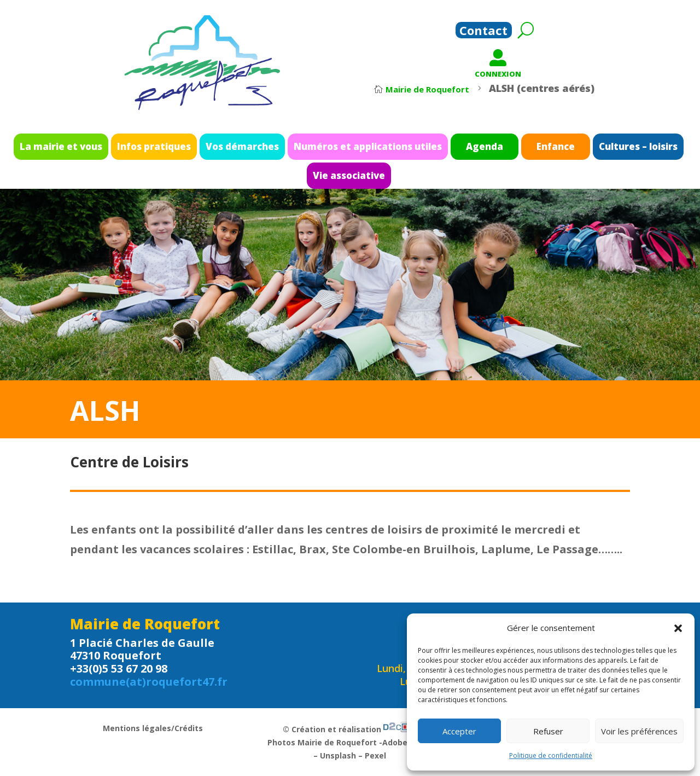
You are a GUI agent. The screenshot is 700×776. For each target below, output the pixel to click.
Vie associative (349, 171)
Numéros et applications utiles (363, 150)
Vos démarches (273, 150)
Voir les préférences (639, 731)
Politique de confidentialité (551, 755)
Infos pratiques (211, 150)
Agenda (446, 150)
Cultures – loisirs (555, 150)
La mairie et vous (144, 150)
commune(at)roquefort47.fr (149, 682)
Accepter (459, 731)
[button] (678, 628)
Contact (483, 32)
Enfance (497, 150)
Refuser (548, 731)
